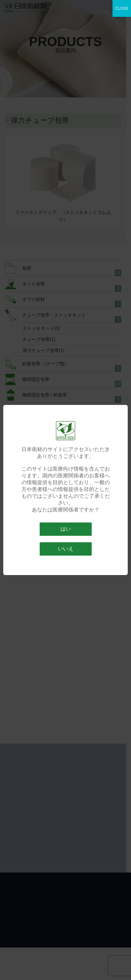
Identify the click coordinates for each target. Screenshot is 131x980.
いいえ (66, 549)
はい (66, 529)
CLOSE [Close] (122, 8)
